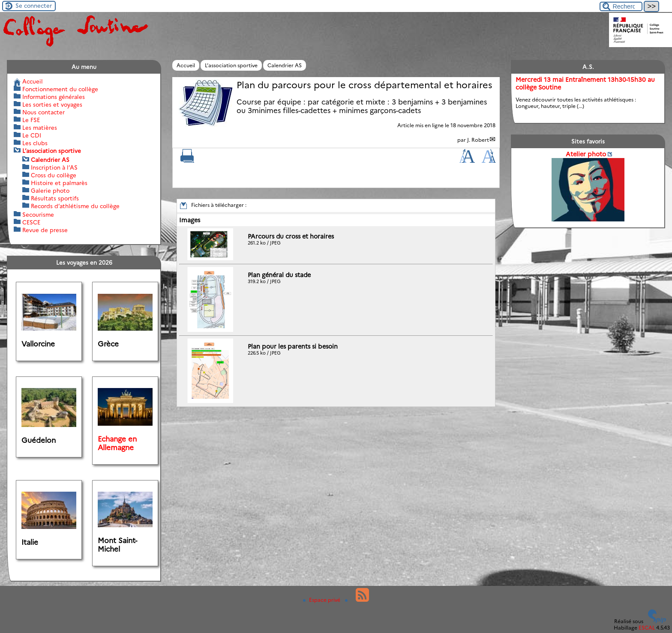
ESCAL (647, 628)
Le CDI (32, 135)
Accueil (186, 65)
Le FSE (31, 120)
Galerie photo (50, 191)
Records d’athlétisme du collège (75, 206)
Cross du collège (54, 175)
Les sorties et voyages (52, 105)
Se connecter (34, 6)
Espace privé (322, 600)
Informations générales (54, 97)
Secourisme (38, 215)
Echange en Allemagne (117, 443)
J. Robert (478, 140)
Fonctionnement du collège (60, 89)
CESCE (31, 222)
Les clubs (35, 143)
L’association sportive (231, 65)
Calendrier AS (285, 65)
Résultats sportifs (55, 198)
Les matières (40, 128)
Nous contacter (43, 112)
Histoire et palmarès (59, 183)
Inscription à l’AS (54, 167)
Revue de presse (45, 230)
